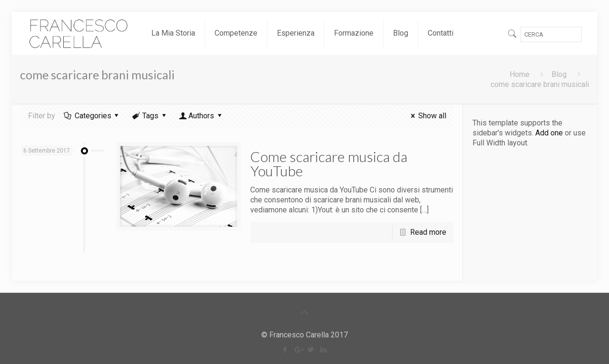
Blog (559, 74)
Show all (427, 116)
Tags (150, 116)
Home (520, 74)
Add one (549, 133)
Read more (428, 232)
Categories (92, 116)
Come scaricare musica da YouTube (329, 163)
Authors (201, 116)
